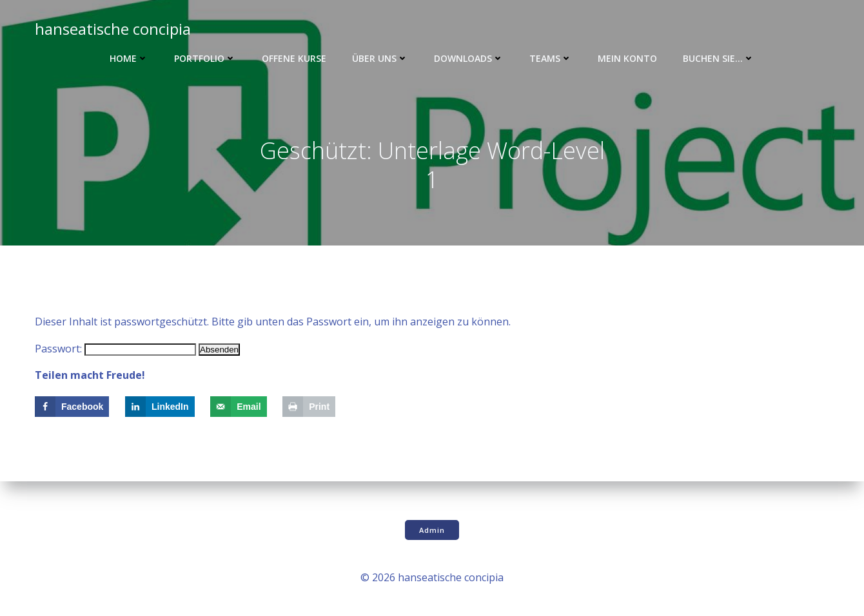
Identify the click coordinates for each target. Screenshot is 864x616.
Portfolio (205, 58)
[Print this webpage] (309, 407)
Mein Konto (627, 58)
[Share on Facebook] (72, 407)
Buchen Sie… (719, 58)
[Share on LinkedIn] (160, 407)
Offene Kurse (294, 58)
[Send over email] (238, 407)
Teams (551, 58)
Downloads (469, 58)
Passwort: (115, 349)
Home (129, 58)
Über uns (380, 58)
